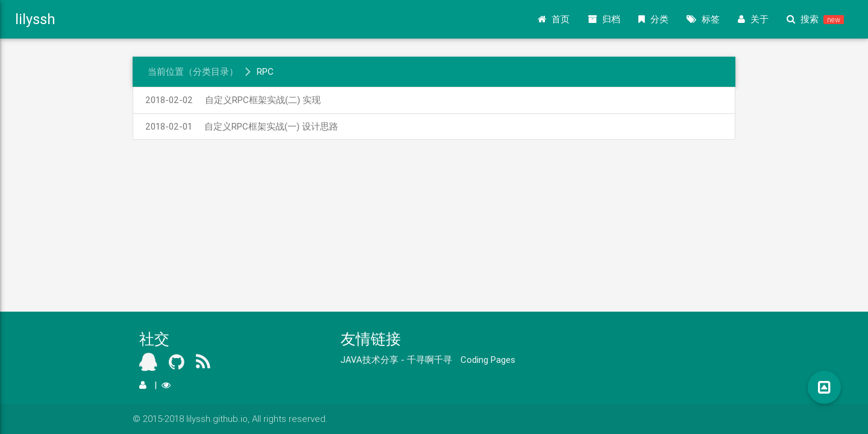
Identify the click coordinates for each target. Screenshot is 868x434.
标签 (703, 19)
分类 (653, 19)
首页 (554, 19)
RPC (265, 71)
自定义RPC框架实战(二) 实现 (233, 100)
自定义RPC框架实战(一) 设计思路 (242, 126)
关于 (753, 19)
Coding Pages (488, 360)
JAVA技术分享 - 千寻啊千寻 (396, 360)
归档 (604, 19)
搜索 (815, 19)
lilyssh (35, 19)
